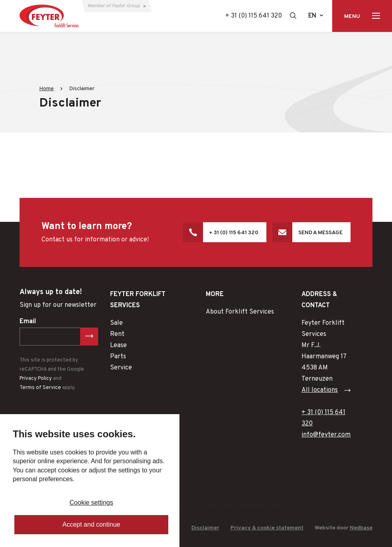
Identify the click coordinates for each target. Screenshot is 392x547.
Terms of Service (40, 388)
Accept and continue (92, 524)
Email (28, 322)
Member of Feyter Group (114, 6)
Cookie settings (91, 503)
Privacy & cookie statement (267, 528)
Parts (118, 357)
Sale (116, 323)
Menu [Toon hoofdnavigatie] (352, 17)
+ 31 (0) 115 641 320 (254, 16)
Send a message (320, 233)
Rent (117, 334)
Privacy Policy (36, 379)
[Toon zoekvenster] (293, 16)
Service (121, 368)
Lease (118, 346)
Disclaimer (205, 528)
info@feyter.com (326, 435)
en (312, 16)
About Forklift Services (240, 312)
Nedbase (361, 528)
